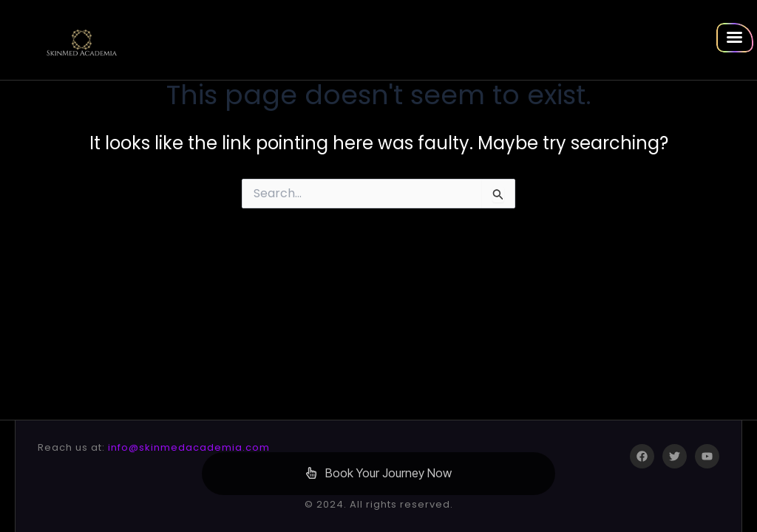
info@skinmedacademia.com (189, 447)
